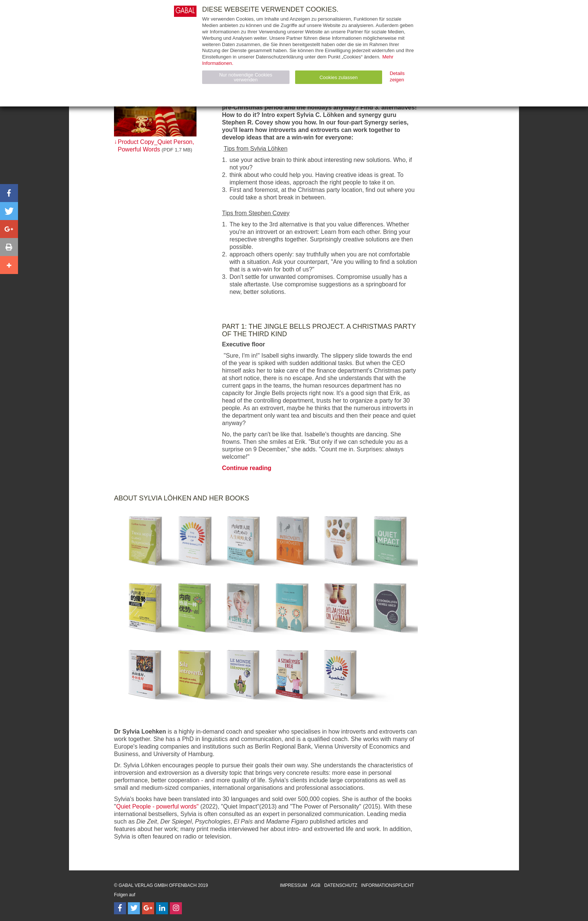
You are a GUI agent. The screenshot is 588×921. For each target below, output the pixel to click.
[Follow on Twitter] (134, 908)
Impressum (293, 885)
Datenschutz (340, 885)
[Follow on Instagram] (176, 908)
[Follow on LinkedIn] (162, 908)
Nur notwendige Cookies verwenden (246, 77)
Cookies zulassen (339, 77)
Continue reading (247, 468)
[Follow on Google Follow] (148, 908)
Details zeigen (397, 76)
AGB (316, 885)
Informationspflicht (388, 885)
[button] (9, 193)
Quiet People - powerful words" (157, 806)
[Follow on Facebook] (120, 908)
